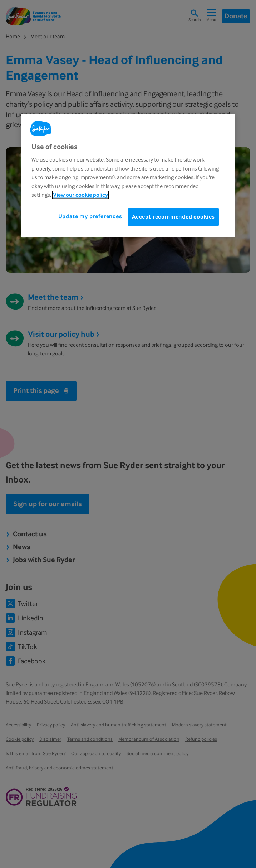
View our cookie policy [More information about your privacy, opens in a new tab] (80, 195)
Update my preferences (90, 217)
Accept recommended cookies (173, 217)
